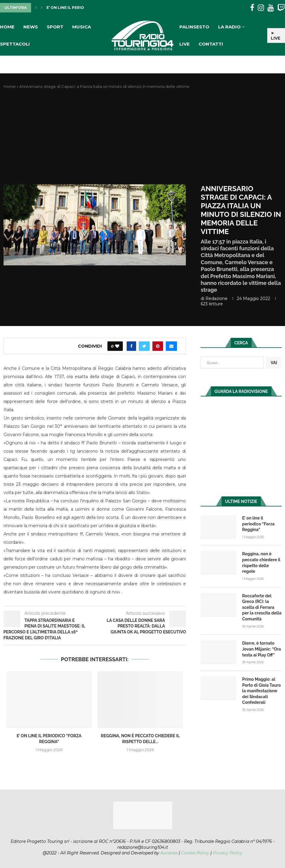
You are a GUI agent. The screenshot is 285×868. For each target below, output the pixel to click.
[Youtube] (271, 8)
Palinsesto (194, 27)
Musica (82, 27)
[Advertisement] (143, 137)
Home (7, 27)
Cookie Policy (195, 853)
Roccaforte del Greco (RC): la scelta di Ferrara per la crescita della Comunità (262, 607)
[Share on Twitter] (144, 346)
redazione (216, 299)
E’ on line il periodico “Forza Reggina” (258, 524)
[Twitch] (281, 8)
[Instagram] (261, 8)
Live (185, 44)
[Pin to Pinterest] (158, 346)
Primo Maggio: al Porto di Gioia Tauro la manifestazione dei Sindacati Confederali (261, 691)
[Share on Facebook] (131, 346)
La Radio (229, 27)
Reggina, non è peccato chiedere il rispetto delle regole (261, 563)
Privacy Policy (228, 853)
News (31, 27)
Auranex (169, 853)
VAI (274, 363)
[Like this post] (117, 346)
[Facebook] (252, 8)
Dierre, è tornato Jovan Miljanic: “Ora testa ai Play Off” (261, 649)
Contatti (211, 44)
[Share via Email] (171, 346)
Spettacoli (15, 44)
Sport (55, 27)
